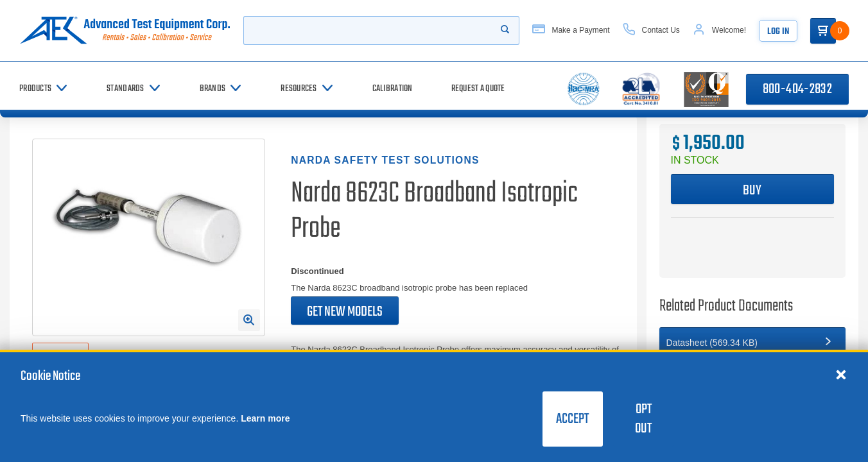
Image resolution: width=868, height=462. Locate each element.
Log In (778, 32)
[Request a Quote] (478, 89)
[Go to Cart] (823, 31)
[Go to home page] (125, 30)
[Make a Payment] (571, 30)
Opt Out (643, 419)
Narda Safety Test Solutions (385, 160)
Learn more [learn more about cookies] (265, 418)
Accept (572, 419)
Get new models (345, 312)
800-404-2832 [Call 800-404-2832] (797, 89)
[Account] (719, 30)
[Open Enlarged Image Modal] (249, 320)
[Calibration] (393, 89)
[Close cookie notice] (841, 374)
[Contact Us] (651, 30)
